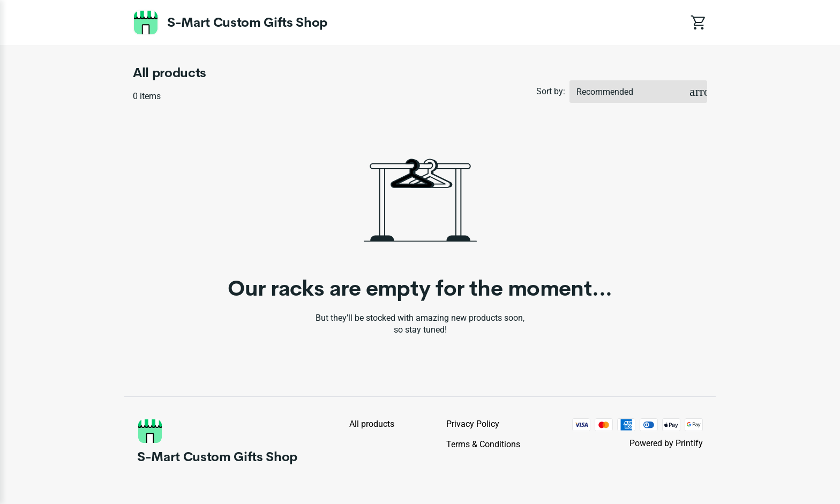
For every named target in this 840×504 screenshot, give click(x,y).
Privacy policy (473, 424)
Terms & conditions (483, 444)
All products (372, 424)
